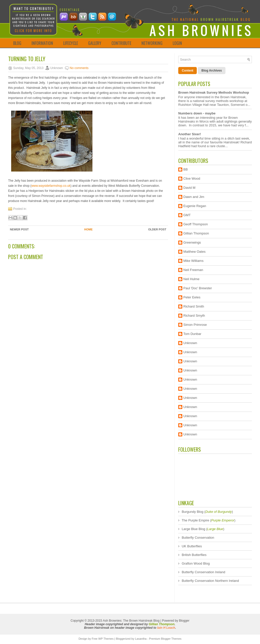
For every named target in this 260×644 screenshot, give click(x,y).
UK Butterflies (192, 546)
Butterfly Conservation (198, 538)
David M (189, 188)
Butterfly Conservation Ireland (204, 572)
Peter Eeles (192, 297)
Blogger (184, 621)
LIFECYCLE (71, 43)
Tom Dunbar (192, 334)
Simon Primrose (195, 325)
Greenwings (192, 242)
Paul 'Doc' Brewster (198, 288)
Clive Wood (192, 179)
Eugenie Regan (195, 206)
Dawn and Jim (194, 197)
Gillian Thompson (196, 233)
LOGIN (177, 43)
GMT (187, 215)
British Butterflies (194, 555)
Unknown (190, 343)
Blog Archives (212, 71)
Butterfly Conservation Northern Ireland (210, 581)
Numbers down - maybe (197, 113)
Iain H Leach (166, 628)
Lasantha (141, 639)
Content (188, 71)
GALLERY (95, 43)
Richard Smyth (194, 316)
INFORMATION (42, 43)
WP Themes (106, 639)
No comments (79, 68)
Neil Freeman (193, 270)
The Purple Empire (195, 520)
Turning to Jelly (27, 59)
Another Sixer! (190, 134)
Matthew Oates (194, 252)
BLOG (17, 43)
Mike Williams (193, 261)
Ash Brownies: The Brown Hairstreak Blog (131, 621)
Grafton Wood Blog (196, 563)
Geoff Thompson (196, 224)
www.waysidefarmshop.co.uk (51, 186)
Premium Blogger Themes (165, 639)
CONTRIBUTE (121, 43)
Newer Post (19, 229)
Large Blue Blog (194, 529)
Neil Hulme (191, 279)
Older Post (157, 229)
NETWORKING (152, 43)
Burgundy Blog (193, 512)
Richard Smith (194, 306)
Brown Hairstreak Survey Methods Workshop (214, 92)
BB (185, 169)
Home (88, 229)
